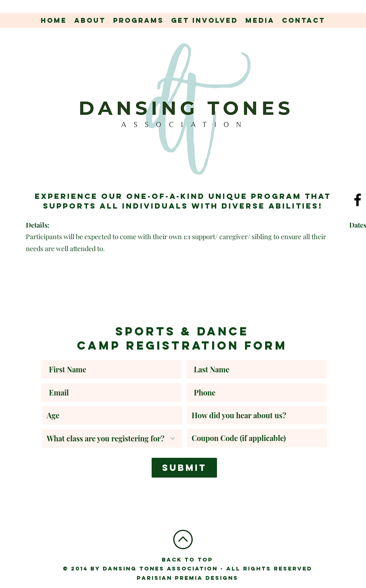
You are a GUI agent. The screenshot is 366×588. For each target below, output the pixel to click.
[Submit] (184, 468)
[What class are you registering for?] (112, 438)
